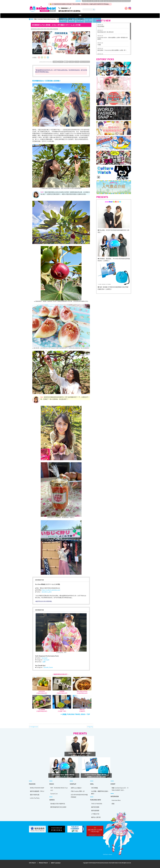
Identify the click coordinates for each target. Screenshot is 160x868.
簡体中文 (95, 1)
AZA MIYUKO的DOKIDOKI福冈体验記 (79, 796)
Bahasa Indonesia (126, 1)
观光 (51, 29)
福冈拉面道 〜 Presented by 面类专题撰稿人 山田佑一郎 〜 (112, 50)
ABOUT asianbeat (56, 863)
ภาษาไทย (112, 1)
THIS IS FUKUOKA (97, 804)
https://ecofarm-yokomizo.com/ (51, 590)
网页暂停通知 (101, 26)
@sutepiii (45, 658)
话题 (48, 16)
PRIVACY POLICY (43, 863)
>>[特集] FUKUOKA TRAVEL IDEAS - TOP (75, 714)
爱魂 (113, 804)
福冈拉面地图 (95, 810)
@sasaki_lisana (48, 667)
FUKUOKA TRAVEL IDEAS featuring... (47, 19)
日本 (39, 29)
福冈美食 (74, 16)
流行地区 (55, 29)
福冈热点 (61, 16)
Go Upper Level (34, 727)
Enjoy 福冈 (86, 16)
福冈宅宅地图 (95, 807)
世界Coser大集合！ (77, 788)
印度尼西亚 (34, 29)
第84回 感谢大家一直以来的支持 (105, 32)
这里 (44, 662)
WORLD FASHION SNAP (37, 788)
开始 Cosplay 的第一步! (78, 791)
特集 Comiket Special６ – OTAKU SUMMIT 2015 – (120, 789)
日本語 (84, 1)
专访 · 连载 (99, 16)
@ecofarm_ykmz (47, 592)
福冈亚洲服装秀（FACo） (37, 791)
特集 (112, 16)
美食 (48, 29)
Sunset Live (54, 794)
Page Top (91, 727)
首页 (32, 19)
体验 (45, 29)
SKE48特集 (94, 788)
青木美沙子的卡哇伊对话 (58, 804)
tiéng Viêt (118, 1)
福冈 (42, 29)
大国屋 (99, 45)
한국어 (89, 1)
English (106, 1)
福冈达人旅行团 (96, 817)
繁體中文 (101, 1)
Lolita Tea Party (35, 798)
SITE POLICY (32, 863)
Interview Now (116, 800)
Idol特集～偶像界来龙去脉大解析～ (100, 792)
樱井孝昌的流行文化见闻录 (58, 807)
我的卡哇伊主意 (35, 795)
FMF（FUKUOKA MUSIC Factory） (59, 789)
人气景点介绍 (95, 814)
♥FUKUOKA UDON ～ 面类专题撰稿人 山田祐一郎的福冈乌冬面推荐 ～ (113, 38)
